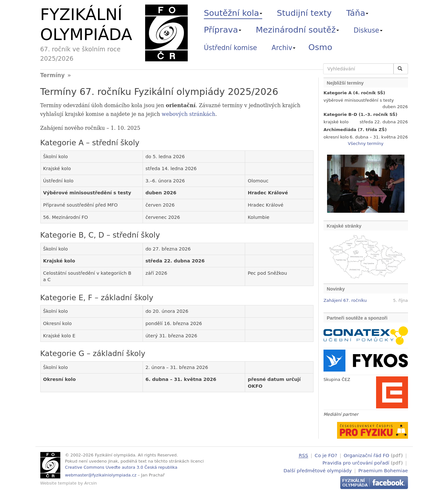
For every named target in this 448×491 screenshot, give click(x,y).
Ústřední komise (230, 48)
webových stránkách (188, 114)
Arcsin (90, 483)
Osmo (320, 47)
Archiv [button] (284, 48)
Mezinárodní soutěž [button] (297, 30)
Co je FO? (326, 455)
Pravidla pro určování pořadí (356, 462)
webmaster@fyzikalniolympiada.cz (101, 475)
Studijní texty (304, 13)
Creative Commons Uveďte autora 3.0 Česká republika (121, 467)
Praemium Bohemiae (383, 470)
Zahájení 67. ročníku (345, 300)
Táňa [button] (357, 13)
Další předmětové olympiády (318, 470)
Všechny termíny (366, 143)
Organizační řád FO (367, 455)
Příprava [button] (223, 30)
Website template (59, 483)
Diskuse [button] (368, 30)
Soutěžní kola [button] (233, 13)
